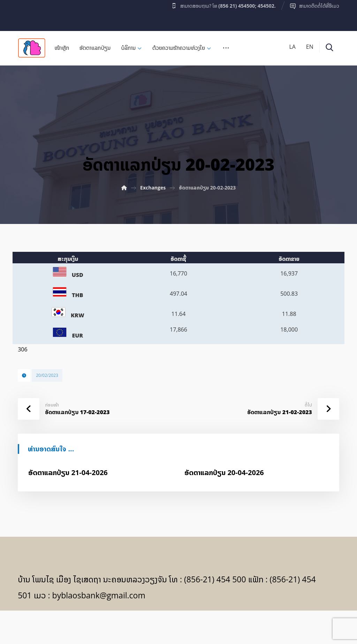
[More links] (226, 50)
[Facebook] (31, 14)
